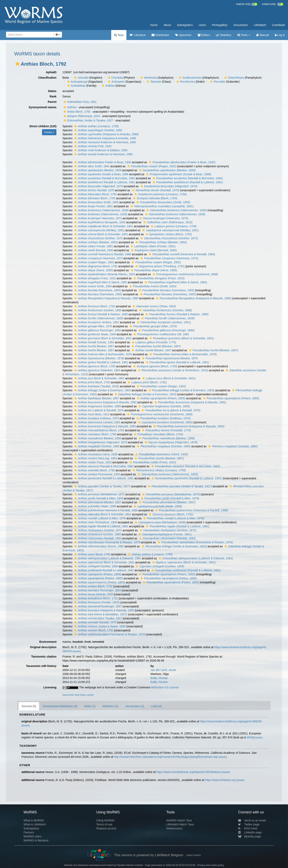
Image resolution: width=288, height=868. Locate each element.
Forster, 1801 (93, 206)
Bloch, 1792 (76, 112)
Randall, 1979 (94, 190)
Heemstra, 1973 (97, 218)
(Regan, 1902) (151, 166)
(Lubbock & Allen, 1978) (173, 518)
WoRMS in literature (36, 840)
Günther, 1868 (97, 310)
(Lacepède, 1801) (161, 206)
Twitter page (249, 824)
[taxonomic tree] (71, 695)
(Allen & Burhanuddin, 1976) (182, 354)
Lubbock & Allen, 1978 (99, 518)
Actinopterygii (77, 82)
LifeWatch (260, 25)
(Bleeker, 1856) (166, 438)
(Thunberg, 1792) (159, 266)
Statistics (224, 35)
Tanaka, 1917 (98, 618)
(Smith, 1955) (163, 202)
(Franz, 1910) (158, 278)
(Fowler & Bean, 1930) (181, 162)
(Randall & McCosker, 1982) (187, 178)
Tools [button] (244, 35)
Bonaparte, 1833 (99, 222)
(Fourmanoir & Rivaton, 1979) (195, 542)
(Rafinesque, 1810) (167, 222)
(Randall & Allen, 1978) (169, 498)
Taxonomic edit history (41, 666)
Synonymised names (42, 107)
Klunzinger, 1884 (97, 330)
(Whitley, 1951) (99, 230)
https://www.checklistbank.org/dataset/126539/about (189, 772)
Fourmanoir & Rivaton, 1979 (107, 542)
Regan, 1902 (94, 262)
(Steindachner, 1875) (171, 494)
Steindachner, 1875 (99, 494)
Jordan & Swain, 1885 (99, 626)
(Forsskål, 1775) (153, 342)
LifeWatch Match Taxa (180, 824)
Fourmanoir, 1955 (97, 474)
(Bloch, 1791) (170, 514)
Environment (48, 642)
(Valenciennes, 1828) (101, 210)
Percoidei (217, 82)
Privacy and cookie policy (211, 865)
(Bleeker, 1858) (167, 170)
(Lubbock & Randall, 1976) (170, 410)
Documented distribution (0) (60, 706)
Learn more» (194, 855)
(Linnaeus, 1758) (96, 126)
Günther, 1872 (98, 238)
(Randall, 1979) (155, 190)
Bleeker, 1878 (169, 358)
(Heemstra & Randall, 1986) (181, 254)
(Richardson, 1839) (160, 522)
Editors (204, 35)
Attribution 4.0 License (165, 687)
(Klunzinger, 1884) (166, 330)
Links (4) (156, 706)
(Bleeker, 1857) (156, 346)
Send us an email (252, 820)
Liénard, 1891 (97, 422)
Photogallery (220, 25)
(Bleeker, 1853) (95, 242)
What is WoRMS (34, 820)
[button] (17, 64)
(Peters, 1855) (161, 398)
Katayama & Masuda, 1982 (105, 402)
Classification (47, 78)
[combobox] (30, 35)
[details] (77, 651)
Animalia (81, 78)
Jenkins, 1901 (96, 322)
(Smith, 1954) (152, 286)
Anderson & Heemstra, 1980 (104, 142)
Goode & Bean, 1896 (101, 174)
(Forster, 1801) (152, 246)
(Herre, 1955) (93, 270)
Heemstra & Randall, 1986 (102, 254)
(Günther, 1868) (165, 310)
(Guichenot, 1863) (165, 422)
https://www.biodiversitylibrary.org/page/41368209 (231, 721)
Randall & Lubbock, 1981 (104, 182)
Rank (53, 96)
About (167, 25)
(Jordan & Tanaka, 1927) (102, 486)
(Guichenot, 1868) (185, 274)
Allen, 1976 (92, 326)
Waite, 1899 (95, 506)
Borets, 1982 (98, 546)
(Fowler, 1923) (96, 602)
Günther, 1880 (96, 446)
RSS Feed (248, 828)
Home (154, 25)
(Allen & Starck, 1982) (175, 282)
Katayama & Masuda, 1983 (104, 426)
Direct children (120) (43, 126)
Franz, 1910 (94, 278)
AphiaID (51, 72)
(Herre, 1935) (161, 454)
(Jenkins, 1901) (163, 322)
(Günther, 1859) (164, 406)
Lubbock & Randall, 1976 (98, 410)
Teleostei (153, 82)
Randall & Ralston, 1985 (100, 314)
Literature (137, 35)
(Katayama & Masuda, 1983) (188, 426)
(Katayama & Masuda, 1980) (193, 298)
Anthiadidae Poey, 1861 (79, 102)
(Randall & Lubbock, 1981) (187, 182)
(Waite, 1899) (157, 506)
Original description (43, 647)
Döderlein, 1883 (97, 370)
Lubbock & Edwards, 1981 (107, 558)
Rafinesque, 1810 (81, 116)
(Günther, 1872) (168, 238)
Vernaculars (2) (135, 706)
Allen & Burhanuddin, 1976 (102, 354)
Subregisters (185, 25)
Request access (106, 828)
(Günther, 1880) (163, 446)
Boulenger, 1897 (97, 606)
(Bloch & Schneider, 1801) (181, 338)
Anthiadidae (76, 86)
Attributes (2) (110, 706)
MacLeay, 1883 (95, 458)
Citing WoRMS (105, 820)
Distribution (160, 35)
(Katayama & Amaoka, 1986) (106, 134)
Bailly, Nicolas (159, 678)
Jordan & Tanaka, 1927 (88, 120)
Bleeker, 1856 (97, 438)
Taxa (119, 35)
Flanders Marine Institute (130, 865)
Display (49, 132)
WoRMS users (32, 836)
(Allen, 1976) (153, 326)
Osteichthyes (234, 78)
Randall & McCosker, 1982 (104, 178)
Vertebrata (148, 78)
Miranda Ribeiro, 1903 (104, 274)
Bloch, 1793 (94, 198)
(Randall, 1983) (167, 538)
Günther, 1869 (97, 534)
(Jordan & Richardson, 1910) (172, 370)
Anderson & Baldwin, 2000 (100, 150)
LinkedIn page (250, 832)
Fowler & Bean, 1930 (102, 162)
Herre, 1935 (95, 454)
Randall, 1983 (97, 538)
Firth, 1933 (92, 146)
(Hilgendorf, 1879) (168, 186)
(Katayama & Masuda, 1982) (190, 402)
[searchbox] (29, 35)
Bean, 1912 (91, 414)
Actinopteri (116, 82)
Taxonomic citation (44, 657)
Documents (241, 25)
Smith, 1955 (96, 202)
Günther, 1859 (98, 130)
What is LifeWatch (35, 824)
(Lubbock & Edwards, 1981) (195, 558)
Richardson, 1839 (95, 522)
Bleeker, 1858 (97, 170)
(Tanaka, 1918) (96, 386)
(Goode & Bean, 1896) (178, 174)
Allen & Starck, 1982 (100, 282)
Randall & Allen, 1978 (98, 498)
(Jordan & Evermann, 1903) (181, 390)
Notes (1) (90, 706)
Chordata (115, 78)
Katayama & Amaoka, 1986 (105, 138)
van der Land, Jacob (163, 670)
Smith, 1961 (91, 166)
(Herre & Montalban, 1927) (100, 614)
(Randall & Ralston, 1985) (176, 314)
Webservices (174, 828)
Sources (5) (29, 706)
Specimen (183, 35)
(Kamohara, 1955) (97, 290)
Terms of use (104, 824)
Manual (262, 35)
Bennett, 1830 (93, 250)
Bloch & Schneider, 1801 (103, 226)
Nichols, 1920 (93, 594)
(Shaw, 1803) (154, 306)
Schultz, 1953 (94, 342)
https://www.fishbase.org (220, 780)
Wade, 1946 (94, 334)
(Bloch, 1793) (155, 198)
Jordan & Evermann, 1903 (102, 390)
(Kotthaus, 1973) (163, 418)
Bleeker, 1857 (94, 346)
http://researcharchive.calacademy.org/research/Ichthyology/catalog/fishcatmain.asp (166, 757)
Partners (29, 832)
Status (52, 91)
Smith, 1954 (92, 286)
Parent (52, 102)
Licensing (50, 687)
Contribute (278, 25)
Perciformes (185, 82)
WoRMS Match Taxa (179, 820)
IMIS (250, 737)
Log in (280, 35)
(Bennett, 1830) (153, 250)
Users (202, 25)
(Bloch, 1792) (168, 234)
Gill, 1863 (161, 334)
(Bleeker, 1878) (99, 358)
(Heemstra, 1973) (163, 218)
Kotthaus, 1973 (96, 418)
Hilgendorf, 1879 (98, 186)
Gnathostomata (190, 78)
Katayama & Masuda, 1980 (106, 298)
